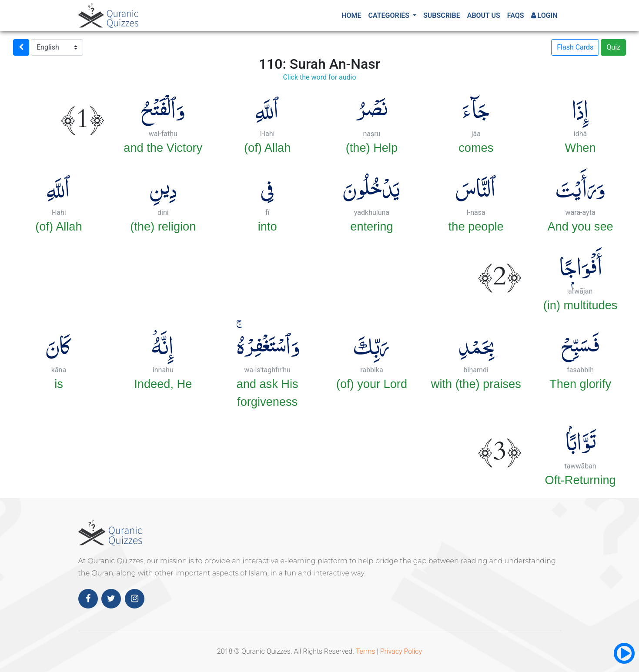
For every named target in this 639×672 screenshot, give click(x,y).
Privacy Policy (401, 651)
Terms (366, 651)
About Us (484, 15)
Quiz (613, 47)
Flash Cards (575, 47)
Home (351, 15)
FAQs (516, 15)
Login (544, 15)
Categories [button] (390, 15)
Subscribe (442, 15)
